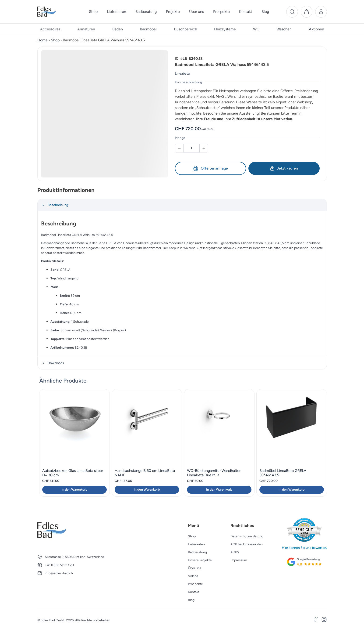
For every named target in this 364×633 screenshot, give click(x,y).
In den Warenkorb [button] (74, 490)
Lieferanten (196, 544)
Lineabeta (182, 74)
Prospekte (195, 584)
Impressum (239, 560)
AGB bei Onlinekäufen (247, 544)
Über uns (195, 568)
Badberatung (197, 552)
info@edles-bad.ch (59, 573)
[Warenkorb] (307, 12)
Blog (191, 600)
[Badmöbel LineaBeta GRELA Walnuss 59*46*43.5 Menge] (191, 148)
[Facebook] (316, 620)
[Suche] (292, 12)
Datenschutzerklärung (247, 536)
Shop (55, 40)
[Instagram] (324, 620)
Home (42, 40)
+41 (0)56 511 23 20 (59, 565)
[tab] (182, 205)
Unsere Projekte (200, 560)
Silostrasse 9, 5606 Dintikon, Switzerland (74, 557)
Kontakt (194, 592)
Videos (193, 576)
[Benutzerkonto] (321, 12)
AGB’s (235, 552)
